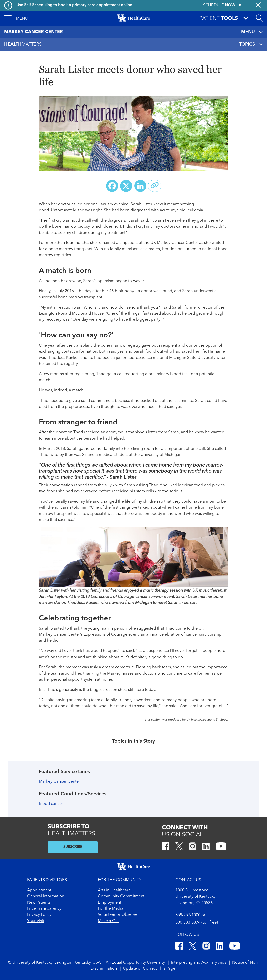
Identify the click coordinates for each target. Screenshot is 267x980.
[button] (16, 18)
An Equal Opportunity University (136, 963)
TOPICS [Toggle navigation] (251, 45)
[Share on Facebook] (112, 186)
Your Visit (36, 921)
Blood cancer (51, 804)
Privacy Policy (39, 915)
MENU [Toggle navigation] (252, 32)
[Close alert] (258, 5)
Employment (110, 903)
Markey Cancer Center (59, 782)
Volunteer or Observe (118, 915)
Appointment (39, 890)
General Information (46, 896)
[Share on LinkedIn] (140, 186)
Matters (23, 45)
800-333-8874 (188, 923)
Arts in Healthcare (114, 890)
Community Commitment (121, 896)
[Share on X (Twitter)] (126, 186)
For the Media (111, 909)
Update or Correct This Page (149, 969)
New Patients (39, 903)
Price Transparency (44, 909)
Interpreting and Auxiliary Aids (199, 963)
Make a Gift (108, 921)
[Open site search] (259, 18)
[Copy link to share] (155, 186)
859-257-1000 (188, 915)
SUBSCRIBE (73, 847)
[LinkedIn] (206, 847)
